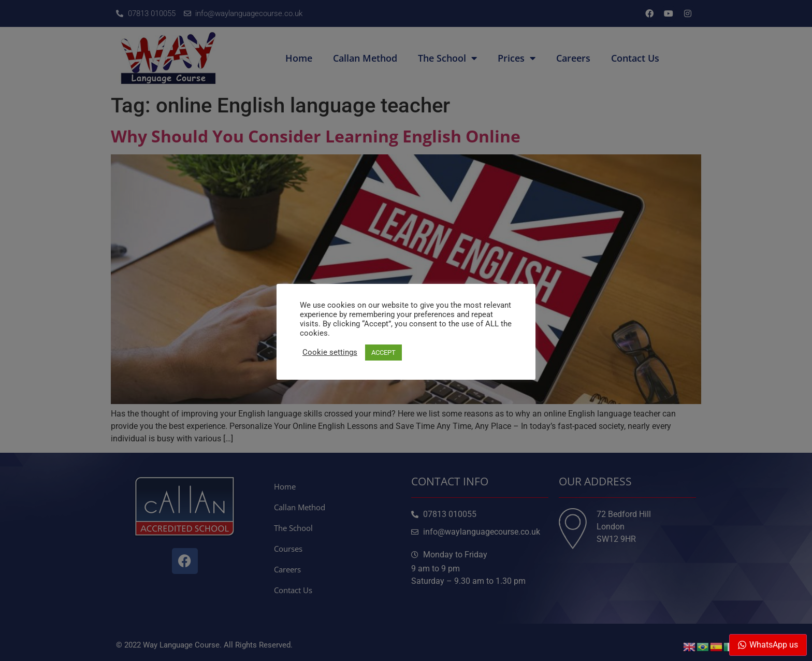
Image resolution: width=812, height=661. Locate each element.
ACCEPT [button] (383, 353)
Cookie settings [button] (330, 352)
